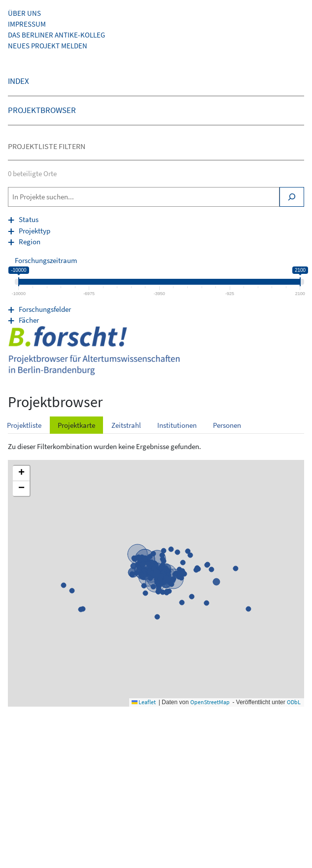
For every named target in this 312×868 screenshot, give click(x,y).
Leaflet (144, 702)
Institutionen (177, 425)
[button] (21, 473)
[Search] (292, 197)
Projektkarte (76, 425)
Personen (227, 425)
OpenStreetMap (210, 702)
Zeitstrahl (126, 425)
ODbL (294, 702)
